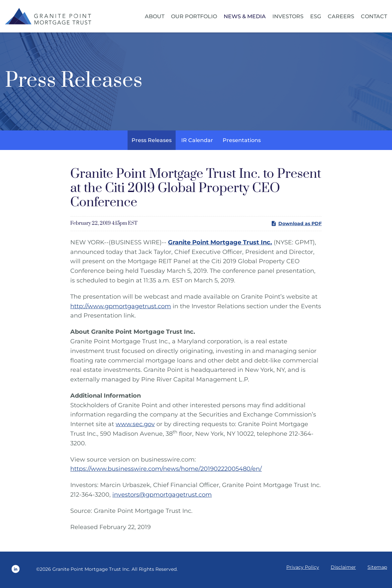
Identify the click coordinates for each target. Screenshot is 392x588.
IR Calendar (197, 142)
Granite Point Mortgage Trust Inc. (91, 570)
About (155, 16)
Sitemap (377, 569)
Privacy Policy (303, 569)
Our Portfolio (194, 16)
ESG (316, 16)
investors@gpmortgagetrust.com (162, 496)
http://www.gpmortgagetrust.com (121, 308)
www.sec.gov (135, 426)
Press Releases (152, 142)
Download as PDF (296, 225)
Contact (374, 16)
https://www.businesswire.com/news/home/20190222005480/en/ (166, 470)
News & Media (245, 16)
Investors (288, 16)
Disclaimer (343, 569)
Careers (341, 16)
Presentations (242, 142)
